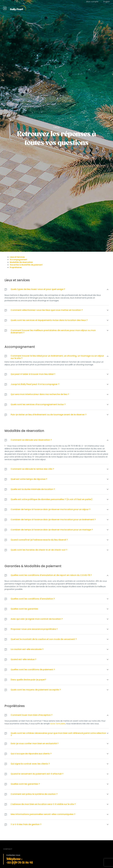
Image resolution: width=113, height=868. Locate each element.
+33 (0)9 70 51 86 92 (20, 863)
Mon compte (92, 2)
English (107, 2)
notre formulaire (58, 724)
